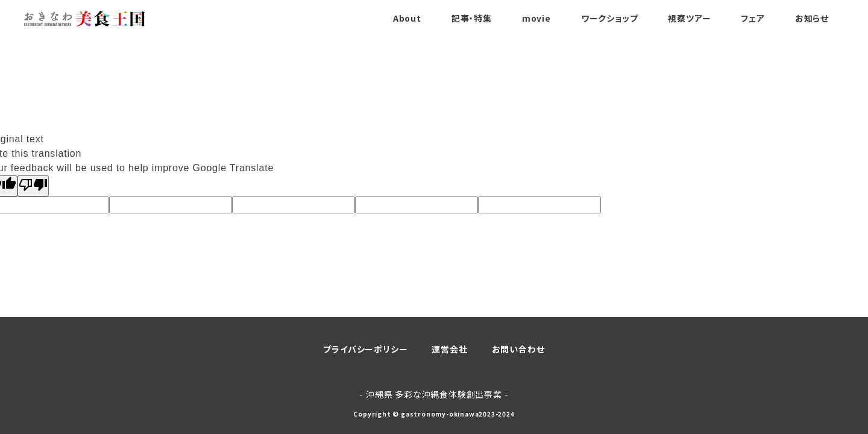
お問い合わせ (518, 349)
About (407, 18)
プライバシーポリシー (365, 349)
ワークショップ (610, 18)
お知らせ (812, 18)
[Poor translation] (33, 186)
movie (536, 18)
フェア (753, 18)
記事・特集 (472, 18)
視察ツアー (689, 18)
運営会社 (449, 349)
